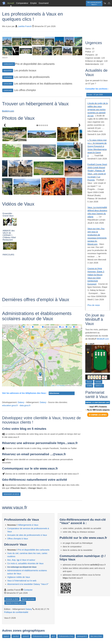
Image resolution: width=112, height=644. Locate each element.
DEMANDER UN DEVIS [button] (11, 494)
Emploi (33, 3)
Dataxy (21, 402)
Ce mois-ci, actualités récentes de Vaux (25, 563)
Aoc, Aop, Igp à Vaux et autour (21, 560)
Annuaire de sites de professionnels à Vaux (27, 535)
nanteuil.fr (26, 636)
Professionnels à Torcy (66, 636)
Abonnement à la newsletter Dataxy (28, 584)
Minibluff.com (103, 339)
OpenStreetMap (61, 386)
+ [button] (5, 334)
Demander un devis (12, 599)
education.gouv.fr (10, 405)
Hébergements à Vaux (28, 525)
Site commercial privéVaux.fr (94, 3)
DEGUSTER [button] (8, 71)
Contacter (28, 590)
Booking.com (8, 111)
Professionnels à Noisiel (40, 636)
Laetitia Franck (25, 26)
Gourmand (44, 3)
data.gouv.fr (25, 405)
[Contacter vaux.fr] (109, 3)
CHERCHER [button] (8, 90)
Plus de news (94, 305)
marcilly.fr (16, 636)
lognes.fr (6, 636)
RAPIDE (98, 382)
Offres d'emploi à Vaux (18, 539)
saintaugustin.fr (82, 636)
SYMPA (89, 386)
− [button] (5, 338)
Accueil (11, 3)
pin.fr (54, 636)
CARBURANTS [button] (9, 64)
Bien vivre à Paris (96, 636)
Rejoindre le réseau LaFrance (15, 603)
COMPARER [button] (8, 77)
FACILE (89, 382)
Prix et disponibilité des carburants (34, 550)
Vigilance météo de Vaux (19, 577)
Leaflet (53, 386)
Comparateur (22, 3)
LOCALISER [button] (8, 84)
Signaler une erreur (28, 599)
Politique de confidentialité (16, 612)
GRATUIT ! (99, 386)
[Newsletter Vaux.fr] (105, 3)
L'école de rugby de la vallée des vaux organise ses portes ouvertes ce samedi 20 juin (98, 109)
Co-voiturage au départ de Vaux (22, 567)
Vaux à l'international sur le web (22, 581)
